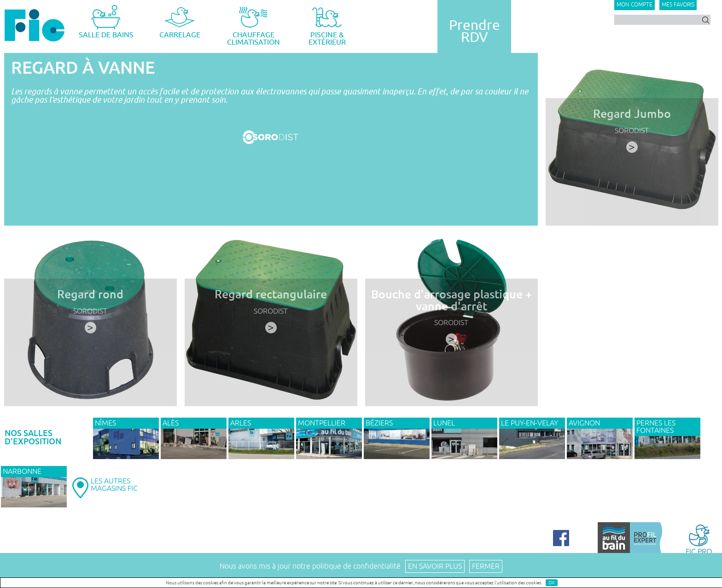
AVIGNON (584, 423)
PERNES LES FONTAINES (656, 427)
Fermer (486, 566)
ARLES (241, 423)
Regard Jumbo (632, 114)
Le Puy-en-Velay (530, 423)
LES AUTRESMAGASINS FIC (114, 485)
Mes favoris (678, 5)
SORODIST (632, 131)
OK (552, 583)
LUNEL (444, 423)
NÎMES (105, 423)
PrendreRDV (475, 31)
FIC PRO (699, 539)
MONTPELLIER (322, 423)
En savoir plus (435, 566)
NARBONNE (22, 472)
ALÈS (171, 423)
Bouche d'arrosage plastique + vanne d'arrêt (451, 300)
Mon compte (635, 5)
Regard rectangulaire (271, 294)
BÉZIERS (379, 423)
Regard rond (90, 294)
